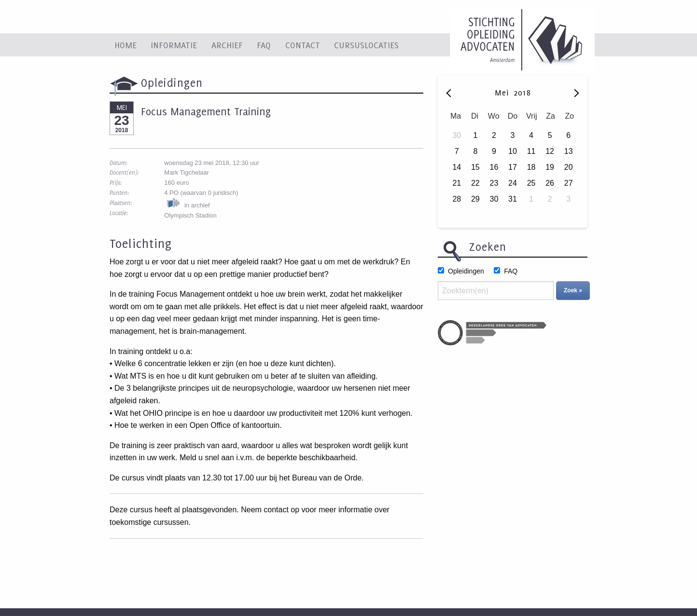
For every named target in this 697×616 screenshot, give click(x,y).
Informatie (174, 45)
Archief (227, 45)
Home (125, 45)
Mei (503, 93)
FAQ (264, 45)
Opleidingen (466, 271)
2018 (522, 93)
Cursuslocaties (366, 45)
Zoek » (573, 290)
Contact (303, 45)
